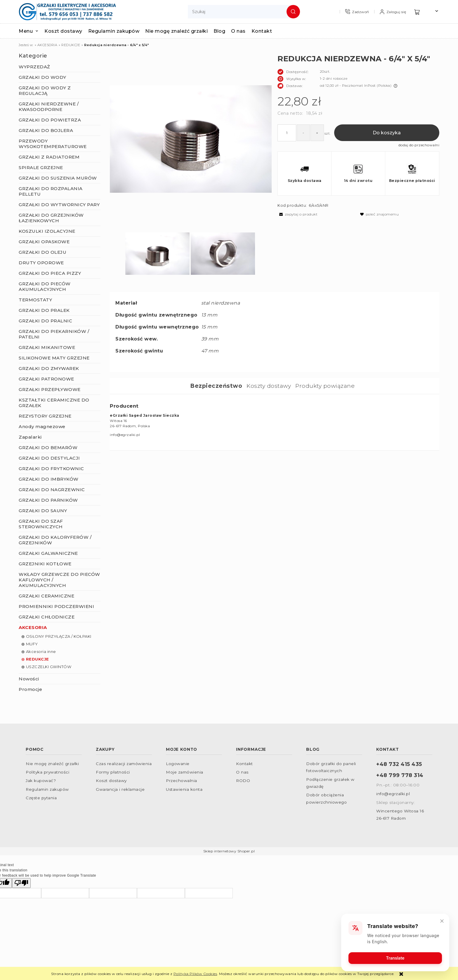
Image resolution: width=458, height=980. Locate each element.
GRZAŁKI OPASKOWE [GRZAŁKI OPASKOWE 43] (44, 242)
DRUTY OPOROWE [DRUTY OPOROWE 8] (41, 263)
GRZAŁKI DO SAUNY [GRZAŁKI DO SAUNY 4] (43, 511)
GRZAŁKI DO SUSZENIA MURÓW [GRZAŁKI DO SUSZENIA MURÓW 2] (58, 178)
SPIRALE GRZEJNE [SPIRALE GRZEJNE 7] (41, 167)
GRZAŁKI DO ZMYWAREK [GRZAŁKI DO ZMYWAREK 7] (49, 368)
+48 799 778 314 (400, 775)
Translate (395, 958)
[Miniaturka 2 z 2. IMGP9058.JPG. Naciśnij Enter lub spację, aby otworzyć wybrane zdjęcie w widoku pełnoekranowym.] (223, 254)
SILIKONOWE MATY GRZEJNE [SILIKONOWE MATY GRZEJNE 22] (54, 358)
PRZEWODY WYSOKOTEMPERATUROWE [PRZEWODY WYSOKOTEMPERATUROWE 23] (53, 144)
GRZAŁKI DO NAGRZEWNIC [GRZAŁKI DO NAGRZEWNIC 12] (52, 490)
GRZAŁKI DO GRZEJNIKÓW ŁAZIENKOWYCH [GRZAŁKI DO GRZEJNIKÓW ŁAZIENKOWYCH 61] (51, 218)
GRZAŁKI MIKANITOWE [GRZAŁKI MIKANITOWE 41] (47, 347)
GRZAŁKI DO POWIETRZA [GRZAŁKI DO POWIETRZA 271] (50, 120)
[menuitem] (32, 31)
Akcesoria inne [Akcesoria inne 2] (41, 651)
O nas (242, 772)
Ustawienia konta (184, 789)
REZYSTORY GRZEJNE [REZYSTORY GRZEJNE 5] (45, 416)
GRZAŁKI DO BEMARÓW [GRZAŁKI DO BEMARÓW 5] (48, 448)
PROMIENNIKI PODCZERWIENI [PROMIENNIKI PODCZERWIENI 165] (56, 606)
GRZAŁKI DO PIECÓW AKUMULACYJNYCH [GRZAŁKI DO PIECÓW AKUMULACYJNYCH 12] (45, 286)
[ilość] (287, 133)
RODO (243, 781)
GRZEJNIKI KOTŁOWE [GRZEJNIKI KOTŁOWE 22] (45, 564)
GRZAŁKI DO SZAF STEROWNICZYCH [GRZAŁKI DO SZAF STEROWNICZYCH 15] (41, 524)
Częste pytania (41, 798)
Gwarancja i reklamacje (120, 789)
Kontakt (244, 764)
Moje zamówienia (185, 772)
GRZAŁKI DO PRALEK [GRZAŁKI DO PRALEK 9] (44, 310)
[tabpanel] (275, 420)
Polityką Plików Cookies (195, 974)
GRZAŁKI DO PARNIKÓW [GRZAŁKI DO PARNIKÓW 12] (48, 500)
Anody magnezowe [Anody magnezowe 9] (42, 426)
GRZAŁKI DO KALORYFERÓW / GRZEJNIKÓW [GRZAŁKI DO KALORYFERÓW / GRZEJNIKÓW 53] (55, 540)
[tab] (218, 386)
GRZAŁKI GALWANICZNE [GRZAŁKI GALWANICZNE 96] (48, 553)
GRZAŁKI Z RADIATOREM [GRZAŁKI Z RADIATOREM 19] (49, 157)
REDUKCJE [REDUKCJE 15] (38, 659)
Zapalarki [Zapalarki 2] (30, 437)
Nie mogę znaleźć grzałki (52, 764)
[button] (297, 214)
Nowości (29, 679)
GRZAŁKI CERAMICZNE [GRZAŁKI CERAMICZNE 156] (46, 596)
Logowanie (178, 764)
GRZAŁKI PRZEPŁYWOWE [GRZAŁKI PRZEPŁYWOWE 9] (50, 389)
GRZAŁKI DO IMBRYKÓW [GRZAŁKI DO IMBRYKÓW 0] (49, 479)
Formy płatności (113, 772)
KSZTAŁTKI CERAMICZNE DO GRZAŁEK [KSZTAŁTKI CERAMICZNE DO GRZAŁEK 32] (54, 403)
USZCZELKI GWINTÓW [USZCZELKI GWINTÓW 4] (49, 667)
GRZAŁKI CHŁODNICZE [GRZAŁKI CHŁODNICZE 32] (47, 617)
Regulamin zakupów (47, 789)
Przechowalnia (182, 781)
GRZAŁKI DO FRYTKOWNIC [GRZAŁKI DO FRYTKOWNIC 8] (51, 469)
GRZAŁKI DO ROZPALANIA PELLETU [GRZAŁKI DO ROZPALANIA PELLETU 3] (51, 191)
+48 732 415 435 (399, 764)
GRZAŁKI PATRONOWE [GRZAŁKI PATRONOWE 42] (46, 379)
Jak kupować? (41, 781)
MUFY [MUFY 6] (32, 644)
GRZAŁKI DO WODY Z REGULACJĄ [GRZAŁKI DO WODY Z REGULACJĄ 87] (45, 91)
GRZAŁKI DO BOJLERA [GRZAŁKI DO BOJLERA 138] (46, 130)
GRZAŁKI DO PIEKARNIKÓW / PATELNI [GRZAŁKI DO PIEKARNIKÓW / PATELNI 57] (54, 334)
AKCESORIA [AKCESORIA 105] (33, 627)
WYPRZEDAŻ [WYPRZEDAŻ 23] (34, 67)
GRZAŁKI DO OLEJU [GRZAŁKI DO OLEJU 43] (42, 252)
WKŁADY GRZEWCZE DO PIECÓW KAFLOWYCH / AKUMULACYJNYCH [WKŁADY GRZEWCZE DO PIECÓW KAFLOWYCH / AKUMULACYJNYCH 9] (59, 580)
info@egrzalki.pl (393, 794)
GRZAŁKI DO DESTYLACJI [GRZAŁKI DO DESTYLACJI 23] (49, 458)
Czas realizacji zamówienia (124, 764)
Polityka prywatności (47, 772)
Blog (313, 749)
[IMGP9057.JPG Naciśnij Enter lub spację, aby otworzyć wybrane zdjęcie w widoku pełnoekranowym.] (191, 139)
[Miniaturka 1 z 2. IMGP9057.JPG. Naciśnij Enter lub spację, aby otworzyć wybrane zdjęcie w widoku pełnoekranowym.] (157, 254)
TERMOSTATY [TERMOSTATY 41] (35, 300)
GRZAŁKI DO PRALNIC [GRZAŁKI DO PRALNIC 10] (45, 321)
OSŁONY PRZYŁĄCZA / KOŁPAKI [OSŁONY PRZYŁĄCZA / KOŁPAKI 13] (59, 636)
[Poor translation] (21, 883)
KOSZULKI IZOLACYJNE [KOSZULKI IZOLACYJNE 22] (47, 231)
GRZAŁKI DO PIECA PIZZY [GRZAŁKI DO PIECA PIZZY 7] (50, 273)
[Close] (442, 921)
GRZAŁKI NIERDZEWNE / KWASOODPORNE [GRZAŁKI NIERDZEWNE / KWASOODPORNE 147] (49, 107)
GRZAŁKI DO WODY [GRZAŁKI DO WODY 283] (42, 77)
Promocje (30, 689)
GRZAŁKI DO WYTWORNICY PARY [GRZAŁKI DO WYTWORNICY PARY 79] (59, 205)
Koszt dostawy (111, 781)
